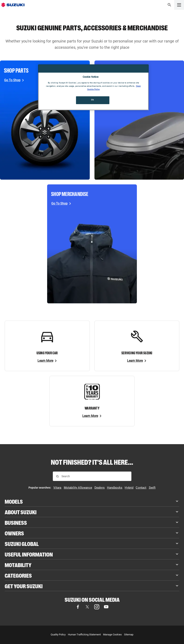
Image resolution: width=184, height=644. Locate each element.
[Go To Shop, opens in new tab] (14, 80)
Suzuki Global (22, 543)
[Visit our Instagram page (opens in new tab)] (97, 607)
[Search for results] (57, 476)
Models (14, 501)
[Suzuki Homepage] (13, 5)
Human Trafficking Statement (84, 635)
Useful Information (29, 554)
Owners (14, 533)
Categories (18, 575)
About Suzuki (21, 512)
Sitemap (129, 635)
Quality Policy (58, 635)
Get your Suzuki (24, 586)
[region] (93, 87)
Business (16, 522)
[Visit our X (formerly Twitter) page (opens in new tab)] (87, 607)
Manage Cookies (112, 635)
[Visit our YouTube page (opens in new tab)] (106, 607)
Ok (92, 100)
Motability (18, 565)
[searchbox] (95, 476)
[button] (169, 5)
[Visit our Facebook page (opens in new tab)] (78, 607)
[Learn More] (47, 361)
